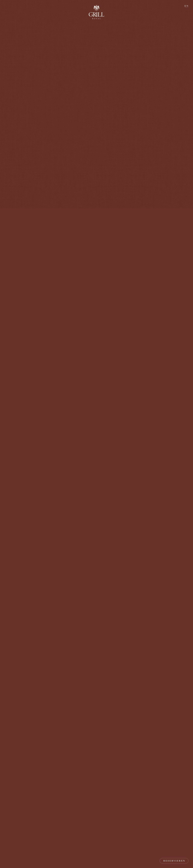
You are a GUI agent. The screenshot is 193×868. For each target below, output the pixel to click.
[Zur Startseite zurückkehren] (96, 12)
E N (186, 6)
